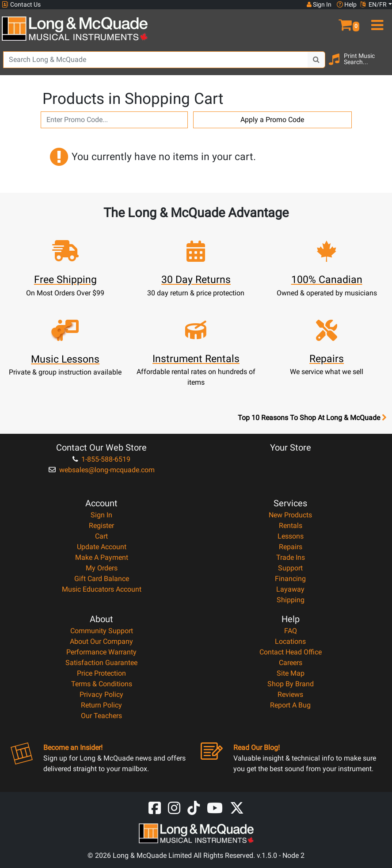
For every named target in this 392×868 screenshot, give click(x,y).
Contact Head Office (291, 652)
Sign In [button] (319, 4)
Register (101, 526)
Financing (290, 579)
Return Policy (101, 705)
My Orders (102, 568)
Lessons (291, 536)
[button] (343, 21)
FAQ (291, 631)
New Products (290, 515)
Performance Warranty (101, 652)
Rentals (291, 526)
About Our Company (101, 641)
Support (290, 568)
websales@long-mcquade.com (102, 470)
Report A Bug (290, 705)
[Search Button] (316, 60)
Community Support (102, 631)
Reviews (290, 694)
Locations (290, 641)
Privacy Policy (101, 694)
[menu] (376, 21)
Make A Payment (102, 557)
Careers (291, 663)
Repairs (291, 547)
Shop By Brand (291, 684)
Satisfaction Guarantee (101, 663)
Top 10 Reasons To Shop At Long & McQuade (312, 418)
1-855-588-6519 (101, 459)
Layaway (290, 589)
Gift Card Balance (102, 579)
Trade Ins (291, 557)
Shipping (291, 600)
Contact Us (21, 5)
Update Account (102, 547)
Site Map (291, 673)
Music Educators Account (102, 589)
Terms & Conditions (102, 684)
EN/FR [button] (373, 4)
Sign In (101, 515)
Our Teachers (101, 716)
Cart (101, 536)
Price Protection (101, 673)
